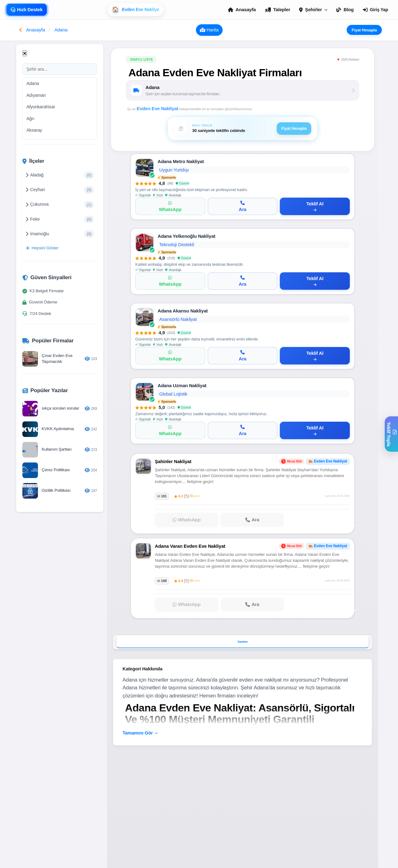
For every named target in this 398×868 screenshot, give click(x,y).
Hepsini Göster (42, 248)
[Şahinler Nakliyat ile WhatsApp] (187, 520)
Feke (60, 219)
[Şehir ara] (60, 69)
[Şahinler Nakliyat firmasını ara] (252, 520)
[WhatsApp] (170, 206)
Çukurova (60, 205)
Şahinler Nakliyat (173, 461)
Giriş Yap (375, 10)
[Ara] (243, 206)
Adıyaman (36, 95)
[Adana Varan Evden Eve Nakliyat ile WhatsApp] (187, 605)
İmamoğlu (60, 234)
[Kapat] (25, 53)
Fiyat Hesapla (367, 30)
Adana (33, 83)
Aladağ (60, 175)
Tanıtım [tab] (243, 642)
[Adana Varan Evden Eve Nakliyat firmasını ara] (252, 605)
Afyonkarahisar (41, 107)
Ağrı (30, 119)
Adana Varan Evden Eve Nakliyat (190, 546)
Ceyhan (60, 190)
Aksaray (34, 130)
